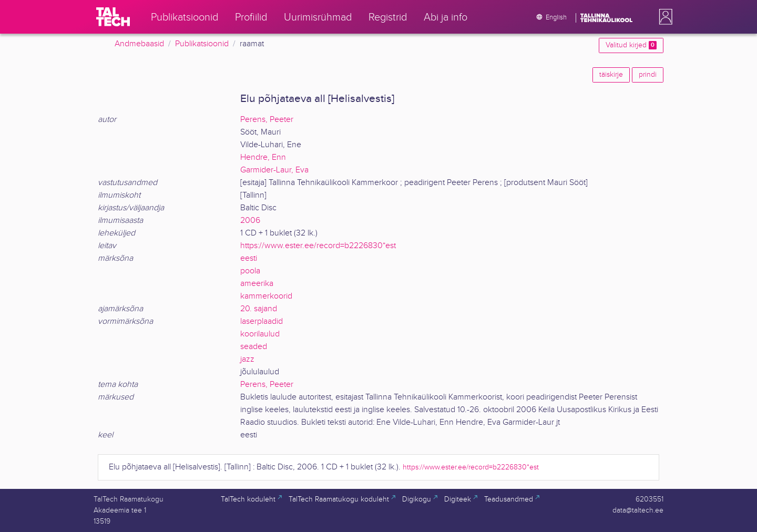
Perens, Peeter (267, 120)
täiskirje (611, 75)
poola (250, 271)
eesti (249, 258)
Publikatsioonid (202, 44)
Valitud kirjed (631, 45)
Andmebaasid (139, 44)
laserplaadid (262, 321)
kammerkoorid (266, 296)
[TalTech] (113, 17)
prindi (648, 75)
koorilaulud (260, 334)
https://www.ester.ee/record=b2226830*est (318, 246)
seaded (254, 347)
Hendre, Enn (263, 157)
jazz (247, 359)
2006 (250, 221)
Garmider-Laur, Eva (274, 170)
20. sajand (259, 309)
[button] (663, 17)
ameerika (257, 284)
